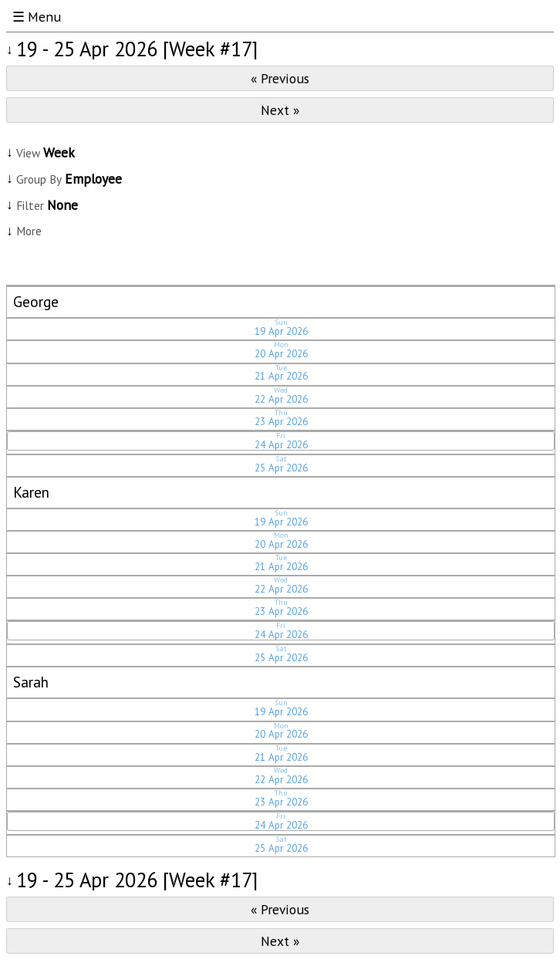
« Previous (280, 78)
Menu (44, 17)
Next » (280, 110)
